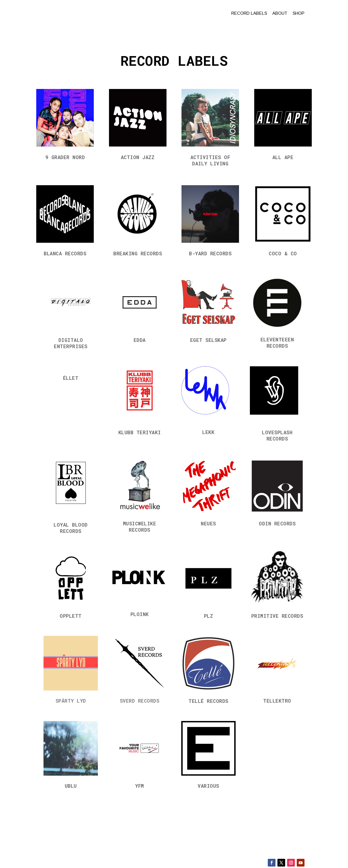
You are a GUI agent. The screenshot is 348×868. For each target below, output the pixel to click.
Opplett (71, 615)
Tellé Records (208, 700)
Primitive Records (277, 615)
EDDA (140, 339)
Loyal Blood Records (71, 527)
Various (208, 785)
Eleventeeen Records (277, 342)
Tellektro (277, 700)
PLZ (209, 615)
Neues (208, 523)
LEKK (208, 432)
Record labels (249, 13)
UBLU (71, 785)
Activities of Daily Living (210, 160)
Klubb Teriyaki (140, 432)
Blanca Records (65, 253)
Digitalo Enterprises (71, 343)
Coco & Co (283, 253)
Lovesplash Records (277, 435)
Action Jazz (138, 157)
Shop (299, 13)
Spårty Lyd (71, 700)
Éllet (71, 377)
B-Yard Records (210, 253)
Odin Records (277, 523)
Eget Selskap (208, 339)
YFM (140, 785)
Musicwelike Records (140, 526)
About (280, 13)
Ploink (140, 614)
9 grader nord (65, 157)
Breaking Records (138, 253)
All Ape (283, 157)
